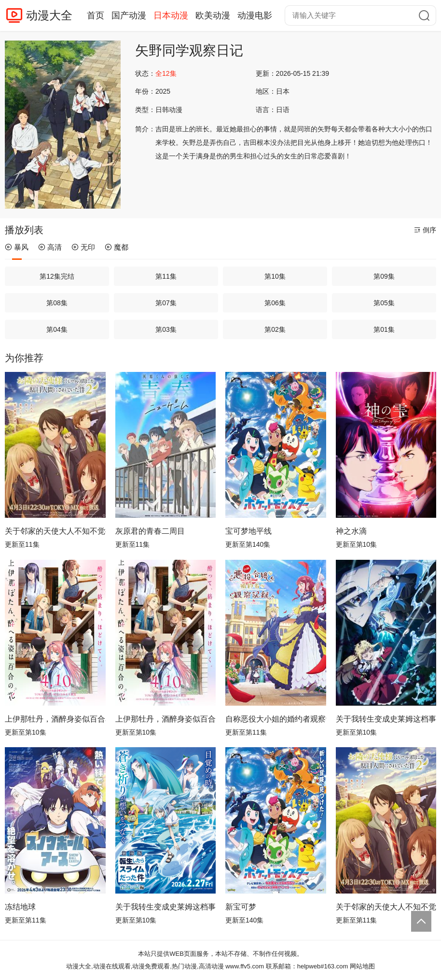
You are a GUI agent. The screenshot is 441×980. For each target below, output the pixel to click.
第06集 (275, 303)
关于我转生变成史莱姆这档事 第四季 (166, 907)
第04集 (57, 329)
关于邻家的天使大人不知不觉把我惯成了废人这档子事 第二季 (386, 907)
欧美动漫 (213, 15)
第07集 (166, 303)
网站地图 (362, 966)
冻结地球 (20, 907)
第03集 (166, 329)
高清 (50, 247)
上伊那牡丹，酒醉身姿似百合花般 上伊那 (55, 719)
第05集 (384, 303)
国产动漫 (129, 15)
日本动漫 (171, 15)
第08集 (57, 303)
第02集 (275, 329)
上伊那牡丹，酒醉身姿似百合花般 (166, 719)
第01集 (384, 329)
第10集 (275, 276)
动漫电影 (255, 15)
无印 (83, 247)
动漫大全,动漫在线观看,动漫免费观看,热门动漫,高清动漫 (145, 966)
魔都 (117, 247)
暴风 (17, 247)
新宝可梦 (241, 907)
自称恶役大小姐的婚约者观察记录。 (276, 719)
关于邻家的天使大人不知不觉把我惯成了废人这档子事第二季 (55, 531)
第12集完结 (57, 276)
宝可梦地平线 (248, 531)
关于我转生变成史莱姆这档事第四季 (386, 719)
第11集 (166, 276)
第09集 (384, 276)
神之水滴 (351, 531)
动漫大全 (49, 15)
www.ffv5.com (245, 966)
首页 (96, 15)
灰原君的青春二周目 (150, 531)
